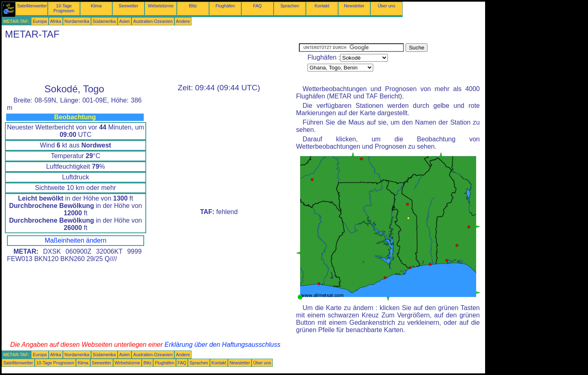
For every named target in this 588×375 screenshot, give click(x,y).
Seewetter (129, 6)
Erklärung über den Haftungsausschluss (223, 345)
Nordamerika (77, 21)
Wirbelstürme (161, 6)
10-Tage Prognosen (64, 8)
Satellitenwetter (32, 6)
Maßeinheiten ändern (75, 240)
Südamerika (104, 21)
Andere (183, 21)
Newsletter (354, 6)
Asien (125, 21)
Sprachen (290, 6)
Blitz (193, 6)
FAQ (257, 6)
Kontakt (322, 6)
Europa (40, 21)
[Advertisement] (150, 62)
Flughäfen (225, 6)
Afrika (56, 21)
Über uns (386, 6)
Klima (96, 6)
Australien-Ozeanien (153, 21)
